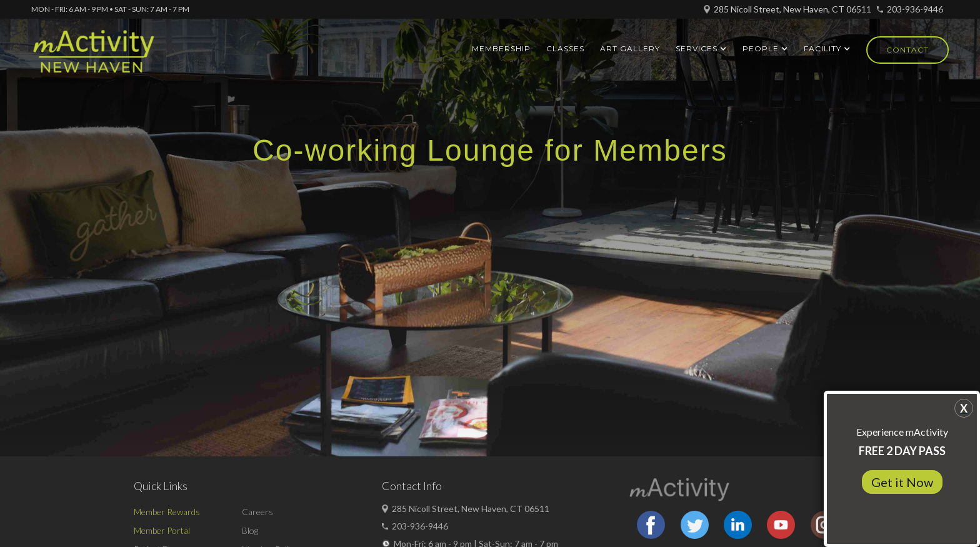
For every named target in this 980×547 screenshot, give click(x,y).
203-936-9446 (915, 9)
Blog (250, 530)
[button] (701, 49)
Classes (565, 48)
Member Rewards (167, 512)
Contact (907, 50)
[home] (93, 57)
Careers (257, 512)
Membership (501, 48)
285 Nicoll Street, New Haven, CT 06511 (792, 9)
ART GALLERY (630, 48)
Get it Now (902, 482)
